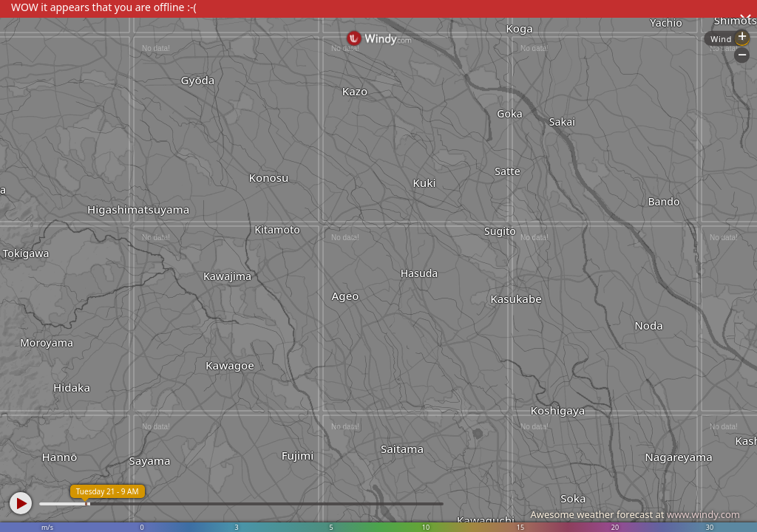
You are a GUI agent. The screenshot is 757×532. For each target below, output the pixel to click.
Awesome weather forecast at (635, 514)
